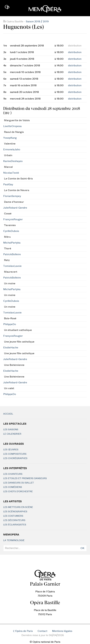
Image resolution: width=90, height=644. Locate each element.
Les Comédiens (13, 487)
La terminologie (14, 540)
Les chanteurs (13, 474)
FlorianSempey (12, 196)
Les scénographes (15, 512)
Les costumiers (13, 516)
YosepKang (10, 138)
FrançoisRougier (13, 219)
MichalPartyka (12, 243)
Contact (42, 631)
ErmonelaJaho (12, 150)
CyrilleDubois (11, 231)
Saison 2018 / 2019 (37, 22)
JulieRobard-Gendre (15, 208)
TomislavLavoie (12, 266)
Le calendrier (12, 434)
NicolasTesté (11, 173)
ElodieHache (11, 348)
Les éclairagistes (15, 525)
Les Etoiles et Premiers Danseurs (25, 478)
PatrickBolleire (12, 254)
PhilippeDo (10, 324)
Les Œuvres (11, 450)
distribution (75, 52)
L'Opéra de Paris (23, 631)
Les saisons (11, 430)
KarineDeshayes (13, 161)
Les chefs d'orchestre (18, 492)
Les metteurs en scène (18, 507)
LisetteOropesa (12, 126)
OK (82, 548)
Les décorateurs (14, 520)
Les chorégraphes (15, 458)
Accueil (8, 414)
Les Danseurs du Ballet (19, 483)
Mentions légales (62, 631)
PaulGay (8, 184)
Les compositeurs (15, 454)
